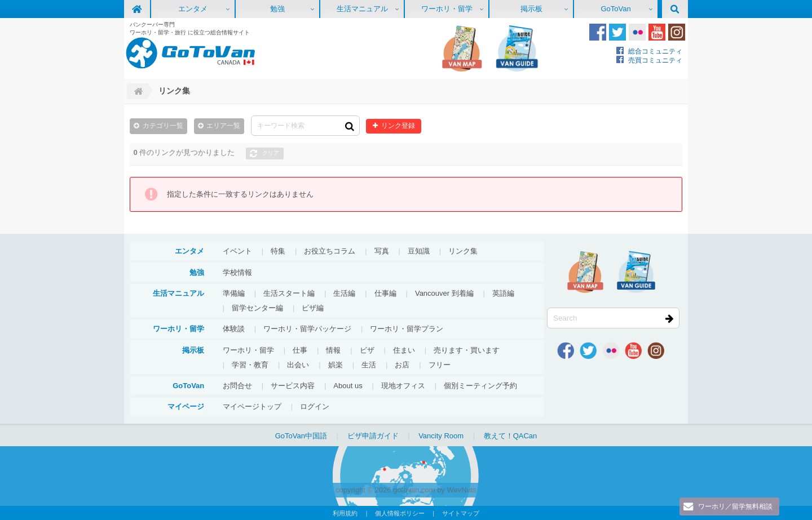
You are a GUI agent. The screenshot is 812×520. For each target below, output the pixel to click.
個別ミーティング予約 (480, 385)
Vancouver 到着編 (444, 293)
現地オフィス (403, 385)
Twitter (617, 32)
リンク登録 (395, 125)
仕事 (300, 350)
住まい (404, 350)
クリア (271, 152)
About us (348, 385)
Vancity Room (441, 435)
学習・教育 (250, 364)
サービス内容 (293, 385)
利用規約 (345, 513)
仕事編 (385, 293)
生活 (369, 364)
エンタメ (193, 9)
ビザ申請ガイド (373, 435)
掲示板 (531, 9)
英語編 (503, 293)
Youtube (657, 32)
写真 (382, 250)
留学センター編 (257, 307)
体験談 (234, 328)
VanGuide (517, 48)
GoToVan (615, 9)
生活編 (344, 293)
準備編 (234, 293)
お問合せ (237, 385)
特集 (278, 250)
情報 (333, 350)
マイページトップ (252, 406)
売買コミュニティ (655, 60)
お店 (402, 364)
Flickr (637, 32)
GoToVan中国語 (301, 435)
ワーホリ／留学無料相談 (732, 506)
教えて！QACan (511, 435)
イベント (237, 250)
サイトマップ (461, 513)
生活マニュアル (362, 9)
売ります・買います (467, 350)
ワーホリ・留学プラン (407, 328)
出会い (298, 364)
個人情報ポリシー (400, 513)
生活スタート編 (289, 293)
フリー (440, 364)
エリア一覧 (223, 125)
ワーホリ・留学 (447, 9)
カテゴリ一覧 (163, 125)
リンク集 (463, 250)
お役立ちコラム (330, 250)
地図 (462, 48)
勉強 (277, 9)
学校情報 (237, 272)
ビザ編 (313, 307)
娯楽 (336, 364)
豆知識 (419, 250)
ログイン (315, 406)
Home (137, 91)
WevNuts (462, 489)
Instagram (677, 32)
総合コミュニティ (655, 51)
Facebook (598, 32)
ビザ (367, 350)
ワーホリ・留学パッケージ (307, 328)
